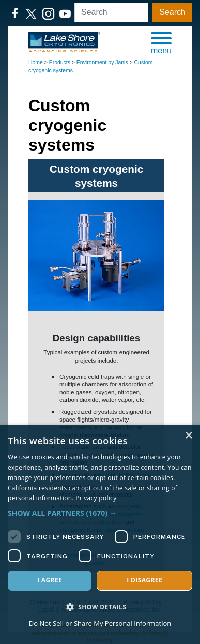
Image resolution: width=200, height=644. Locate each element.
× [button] (188, 436)
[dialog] (100, 534)
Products (60, 62)
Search (172, 12)
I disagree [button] (144, 580)
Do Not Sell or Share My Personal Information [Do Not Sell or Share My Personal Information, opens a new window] (100, 623)
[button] (161, 42)
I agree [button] (50, 580)
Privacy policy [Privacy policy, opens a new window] (96, 498)
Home (36, 62)
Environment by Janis (102, 62)
